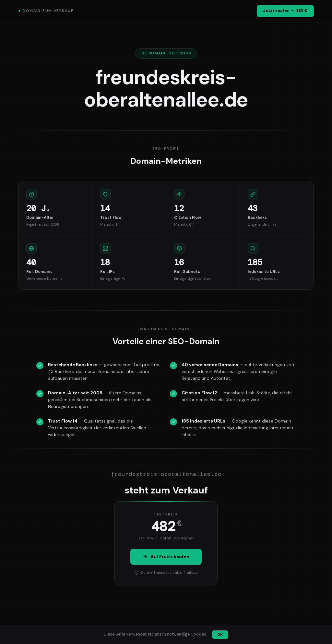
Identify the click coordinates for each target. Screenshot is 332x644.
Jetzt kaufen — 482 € (285, 11)
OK (220, 635)
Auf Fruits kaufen (166, 557)
